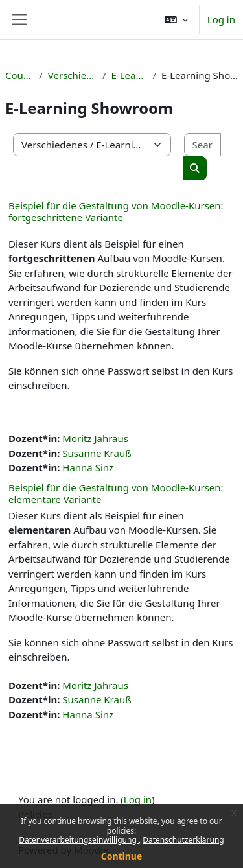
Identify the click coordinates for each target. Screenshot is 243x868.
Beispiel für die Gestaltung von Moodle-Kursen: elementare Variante (116, 493)
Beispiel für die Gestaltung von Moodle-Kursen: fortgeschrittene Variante (116, 211)
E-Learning (130, 75)
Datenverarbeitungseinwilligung (79, 840)
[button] (176, 19)
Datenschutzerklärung (183, 840)
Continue (122, 856)
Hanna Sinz (88, 467)
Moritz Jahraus (95, 438)
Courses (19, 75)
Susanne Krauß (97, 453)
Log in (221, 19)
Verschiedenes (73, 75)
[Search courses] (202, 145)
